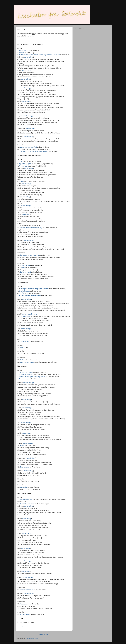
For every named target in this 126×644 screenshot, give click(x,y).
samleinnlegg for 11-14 (30, 314)
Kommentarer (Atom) (32, 639)
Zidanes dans (25, 467)
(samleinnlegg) (29, 383)
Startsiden (44, 634)
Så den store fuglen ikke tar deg (31, 228)
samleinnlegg (29, 57)
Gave (21, 162)
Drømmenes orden (27, 590)
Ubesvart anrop (25, 341)
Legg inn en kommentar (28, 626)
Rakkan (23, 347)
